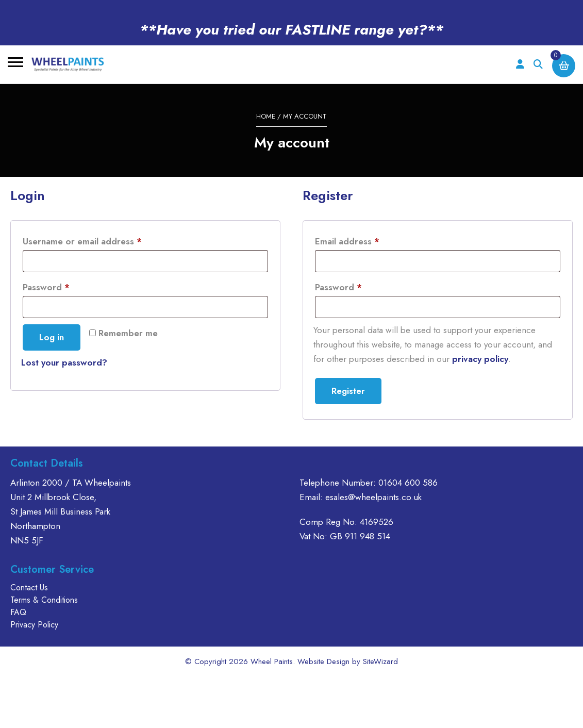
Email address (365, 240)
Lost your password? (64, 362)
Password (64, 286)
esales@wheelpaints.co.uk (373, 497)
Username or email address (101, 240)
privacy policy (480, 359)
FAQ (18, 612)
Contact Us (29, 588)
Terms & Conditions (44, 600)
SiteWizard (380, 661)
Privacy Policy (34, 625)
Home (266, 116)
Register (348, 391)
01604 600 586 (408, 483)
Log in (52, 337)
